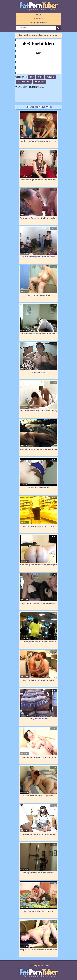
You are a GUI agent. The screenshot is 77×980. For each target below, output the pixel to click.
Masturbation (24, 82)
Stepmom (39, 82)
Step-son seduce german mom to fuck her (38, 937)
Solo (40, 77)
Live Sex (39, 19)
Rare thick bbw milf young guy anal (38, 589)
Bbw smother (38, 358)
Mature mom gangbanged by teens (38, 242)
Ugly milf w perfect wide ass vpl (38, 512)
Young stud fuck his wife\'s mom (38, 858)
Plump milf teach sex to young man (38, 820)
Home (38, 15)
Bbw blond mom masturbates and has (38, 435)
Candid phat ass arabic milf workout (38, 627)
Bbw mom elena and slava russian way (38, 396)
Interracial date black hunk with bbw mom (38, 321)
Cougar (51, 77)
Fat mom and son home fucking (38, 666)
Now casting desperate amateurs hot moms (38, 167)
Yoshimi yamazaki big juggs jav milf (38, 743)
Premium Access (38, 23)
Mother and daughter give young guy (38, 127)
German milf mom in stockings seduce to (38, 205)
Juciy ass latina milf (38, 704)
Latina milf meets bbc (38, 473)
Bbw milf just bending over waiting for (38, 550)
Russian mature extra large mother (38, 781)
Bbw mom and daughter (38, 281)
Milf (32, 77)
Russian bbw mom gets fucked (38, 897)
